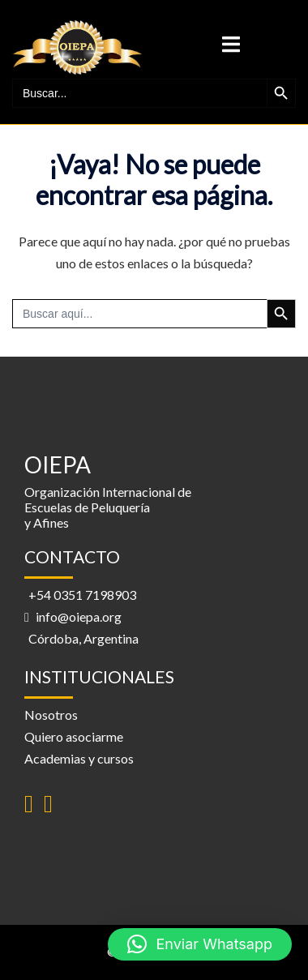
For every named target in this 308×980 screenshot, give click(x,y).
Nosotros (51, 715)
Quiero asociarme (74, 736)
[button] (200, 944)
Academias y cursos (79, 758)
